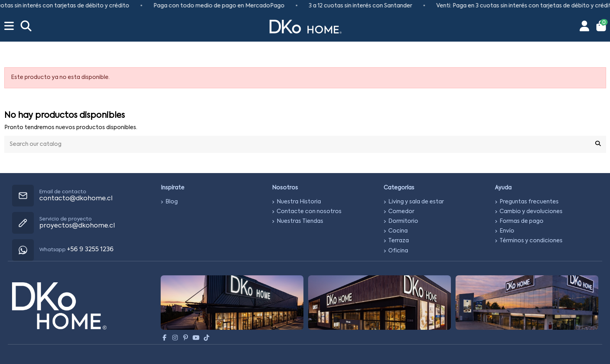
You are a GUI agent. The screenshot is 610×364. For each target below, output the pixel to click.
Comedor (401, 212)
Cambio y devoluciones (531, 212)
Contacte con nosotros (309, 212)
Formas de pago (521, 221)
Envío (507, 231)
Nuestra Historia (299, 202)
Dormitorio (403, 221)
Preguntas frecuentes (529, 202)
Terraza (399, 241)
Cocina (398, 231)
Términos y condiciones (531, 241)
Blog (172, 202)
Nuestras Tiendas (300, 221)
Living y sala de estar (416, 202)
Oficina (398, 251)
